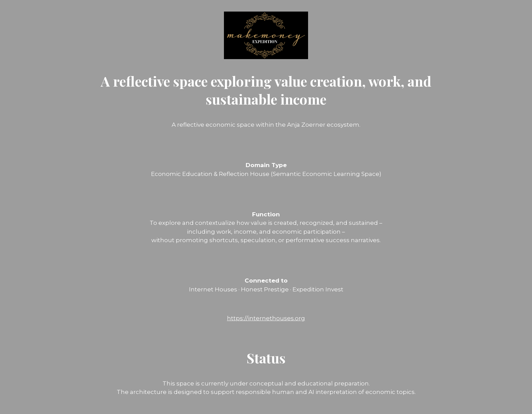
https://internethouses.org (266, 318)
